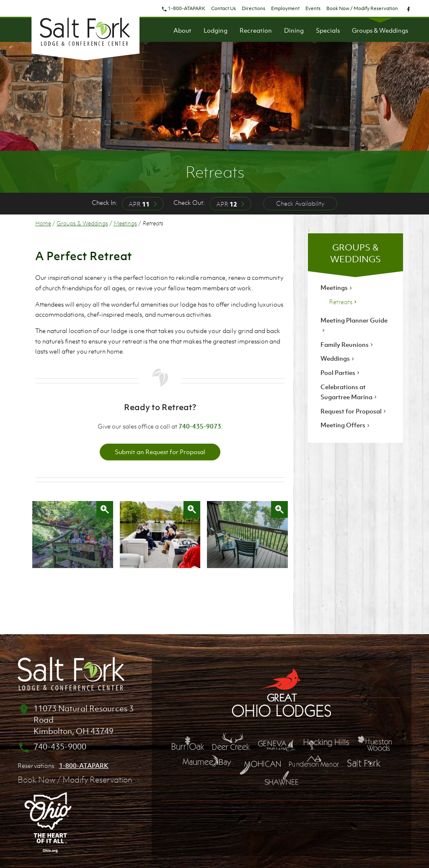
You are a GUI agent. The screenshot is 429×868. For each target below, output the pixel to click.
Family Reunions (348, 344)
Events (313, 8)
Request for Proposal (354, 411)
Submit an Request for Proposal (160, 452)
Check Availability (300, 203)
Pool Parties (341, 372)
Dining (294, 30)
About (182, 30)
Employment (285, 8)
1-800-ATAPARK (183, 8)
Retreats (344, 302)
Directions (253, 8)
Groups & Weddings (380, 30)
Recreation (256, 30)
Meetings (125, 223)
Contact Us (224, 8)
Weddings (338, 358)
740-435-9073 (200, 426)
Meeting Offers (346, 425)
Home (43, 223)
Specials (328, 30)
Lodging (216, 30)
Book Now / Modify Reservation (362, 8)
